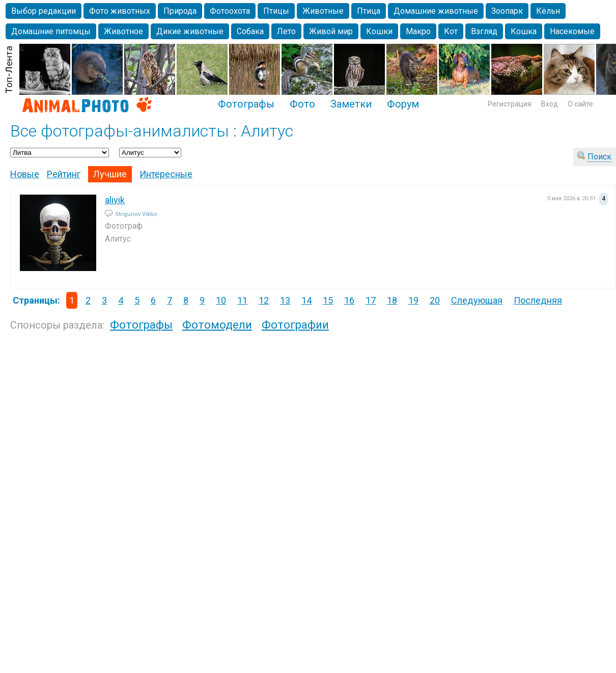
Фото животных (120, 11)
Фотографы (246, 104)
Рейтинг (64, 174)
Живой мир (331, 31)
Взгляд (484, 31)
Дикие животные (190, 31)
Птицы (276, 11)
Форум (403, 104)
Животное (123, 31)
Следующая (477, 300)
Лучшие (110, 174)
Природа (180, 11)
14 (306, 300)
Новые (25, 174)
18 (392, 300)
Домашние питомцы (51, 31)
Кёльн (548, 11)
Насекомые (572, 31)
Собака (250, 31)
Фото (302, 104)
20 (435, 300)
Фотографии (295, 325)
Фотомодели (217, 325)
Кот (451, 31)
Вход (550, 104)
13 (285, 300)
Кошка (524, 31)
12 (264, 300)
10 (221, 300)
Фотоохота (230, 11)
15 (328, 300)
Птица (369, 11)
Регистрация (510, 104)
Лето (286, 31)
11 (242, 300)
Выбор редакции (44, 11)
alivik (115, 200)
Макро (418, 31)
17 (371, 300)
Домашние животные (436, 11)
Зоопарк (507, 11)
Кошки (379, 31)
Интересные (166, 174)
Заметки (351, 104)
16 (349, 300)
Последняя (538, 300)
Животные (323, 11)
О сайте (580, 104)
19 (413, 300)
